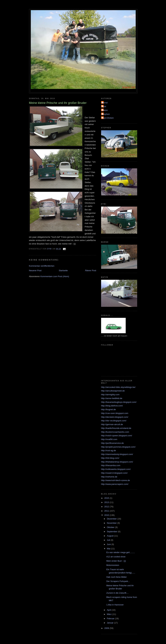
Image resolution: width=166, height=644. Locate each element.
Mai (109, 549)
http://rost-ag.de (109, 450)
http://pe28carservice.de (112, 443)
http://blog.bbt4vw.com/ (112, 406)
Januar (110, 623)
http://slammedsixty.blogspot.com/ (117, 454)
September (112, 532)
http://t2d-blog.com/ (110, 458)
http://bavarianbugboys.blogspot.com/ (119, 402)
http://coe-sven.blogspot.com (115, 413)
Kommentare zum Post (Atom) (55, 276)
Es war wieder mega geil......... (121, 552)
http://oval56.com (109, 439)
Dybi (104, 106)
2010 (107, 515)
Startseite (63, 270)
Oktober (111, 527)
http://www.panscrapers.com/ (115, 484)
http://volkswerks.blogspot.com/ (116, 469)
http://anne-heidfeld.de (112, 398)
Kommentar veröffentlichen (42, 266)
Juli (109, 540)
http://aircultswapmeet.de (113, 391)
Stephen (106, 114)
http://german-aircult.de (112, 424)
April (109, 610)
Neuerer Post (35, 270)
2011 (107, 511)
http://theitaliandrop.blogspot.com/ (117, 462)
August (110, 536)
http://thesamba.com (111, 465)
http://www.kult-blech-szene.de (116, 480)
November (112, 523)
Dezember (112, 519)
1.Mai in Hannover (115, 605)
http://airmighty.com (110, 395)
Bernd (105, 103)
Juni (109, 544)
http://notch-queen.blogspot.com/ (117, 436)
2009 (107, 628)
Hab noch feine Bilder (117, 577)
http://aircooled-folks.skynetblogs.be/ (118, 387)
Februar (111, 618)
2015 (107, 498)
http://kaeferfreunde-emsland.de (116, 428)
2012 (107, 507)
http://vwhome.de (109, 477)
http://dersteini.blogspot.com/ (115, 417)
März (110, 614)
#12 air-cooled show (116, 557)
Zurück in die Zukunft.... (117, 593)
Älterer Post (91, 270)
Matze (105, 110)
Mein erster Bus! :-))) (116, 561)
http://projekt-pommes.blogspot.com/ (118, 447)
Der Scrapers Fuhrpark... (118, 581)
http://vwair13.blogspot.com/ (114, 473)
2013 (107, 502)
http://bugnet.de (108, 409)
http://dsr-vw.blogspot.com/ (114, 421)
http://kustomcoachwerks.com (115, 432)
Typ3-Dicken (108, 118)
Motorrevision (113, 565)
